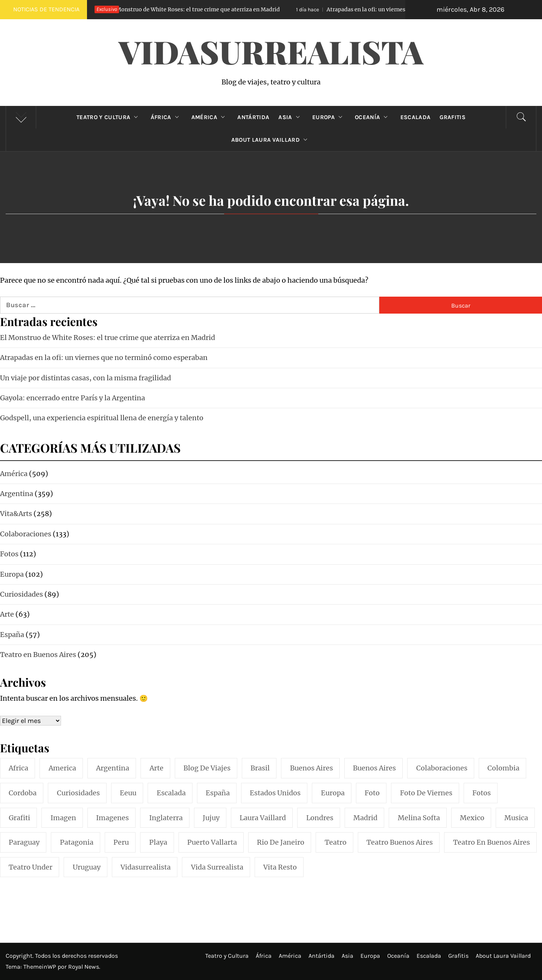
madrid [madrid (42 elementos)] (365, 818)
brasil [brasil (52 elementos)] (260, 768)
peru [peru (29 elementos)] (121, 842)
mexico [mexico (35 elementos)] (472, 818)
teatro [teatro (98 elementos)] (336, 842)
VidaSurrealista (271, 51)
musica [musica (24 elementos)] (516, 818)
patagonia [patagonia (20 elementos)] (77, 842)
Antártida (253, 117)
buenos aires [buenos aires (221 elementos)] (311, 768)
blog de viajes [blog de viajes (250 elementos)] (207, 768)
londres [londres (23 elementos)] (320, 818)
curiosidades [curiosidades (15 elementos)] (78, 793)
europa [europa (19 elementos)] (333, 793)
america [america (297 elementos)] (62, 768)
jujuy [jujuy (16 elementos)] (211, 818)
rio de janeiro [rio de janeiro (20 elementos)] (281, 842)
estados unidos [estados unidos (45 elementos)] (275, 793)
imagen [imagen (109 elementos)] (63, 818)
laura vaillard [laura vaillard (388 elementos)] (263, 818)
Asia (291, 117)
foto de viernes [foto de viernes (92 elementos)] (426, 793)
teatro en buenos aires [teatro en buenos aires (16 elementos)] (492, 842)
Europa (329, 117)
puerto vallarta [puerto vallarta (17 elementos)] (212, 842)
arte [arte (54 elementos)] (156, 768)
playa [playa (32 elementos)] (158, 842)
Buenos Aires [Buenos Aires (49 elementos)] (374, 768)
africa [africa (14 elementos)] (18, 768)
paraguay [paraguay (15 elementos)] (24, 842)
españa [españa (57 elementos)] (218, 793)
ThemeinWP (40, 967)
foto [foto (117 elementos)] (372, 793)
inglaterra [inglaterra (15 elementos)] (166, 818)
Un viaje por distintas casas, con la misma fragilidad (85, 378)
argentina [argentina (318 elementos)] (113, 768)
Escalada (416, 117)
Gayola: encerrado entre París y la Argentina (73, 398)
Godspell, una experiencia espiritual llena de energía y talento (102, 418)
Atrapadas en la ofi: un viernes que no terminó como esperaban (400, 9)
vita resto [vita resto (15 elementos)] (280, 867)
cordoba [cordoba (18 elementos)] (23, 793)
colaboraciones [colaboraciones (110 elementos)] (442, 768)
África (166, 117)
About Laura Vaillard (271, 140)
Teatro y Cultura (109, 117)
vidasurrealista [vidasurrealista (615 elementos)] (146, 867)
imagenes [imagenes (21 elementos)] (112, 818)
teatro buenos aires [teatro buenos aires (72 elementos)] (400, 842)
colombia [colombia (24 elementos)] (503, 768)
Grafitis (453, 117)
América (210, 117)
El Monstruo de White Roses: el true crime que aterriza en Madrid (182, 9)
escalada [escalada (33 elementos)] (171, 793)
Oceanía (373, 117)
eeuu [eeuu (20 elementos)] (128, 793)
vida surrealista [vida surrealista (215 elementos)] (217, 867)
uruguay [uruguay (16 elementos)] (87, 867)
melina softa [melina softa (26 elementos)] (419, 818)
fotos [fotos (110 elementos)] (482, 793)
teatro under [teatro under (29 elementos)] (31, 867)
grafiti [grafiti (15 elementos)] (19, 818)
